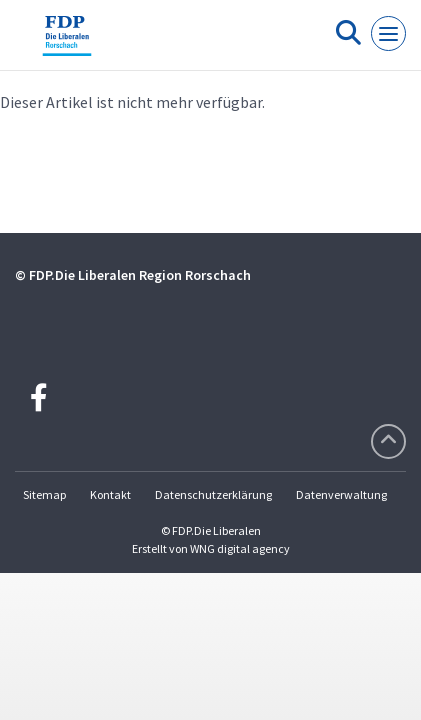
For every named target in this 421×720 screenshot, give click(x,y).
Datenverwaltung (341, 494)
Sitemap (44, 494)
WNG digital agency (240, 548)
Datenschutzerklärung (213, 494)
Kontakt (110, 494)
